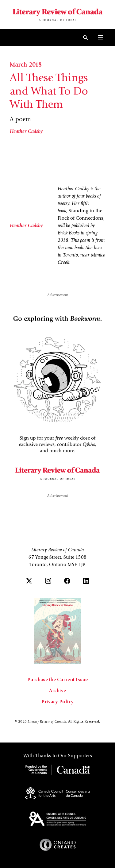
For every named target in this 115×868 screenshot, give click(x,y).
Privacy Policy (57, 702)
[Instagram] (48, 581)
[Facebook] (67, 581)
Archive (57, 691)
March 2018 (26, 65)
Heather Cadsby (26, 132)
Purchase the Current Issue (57, 680)
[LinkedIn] (86, 581)
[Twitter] (29, 581)
